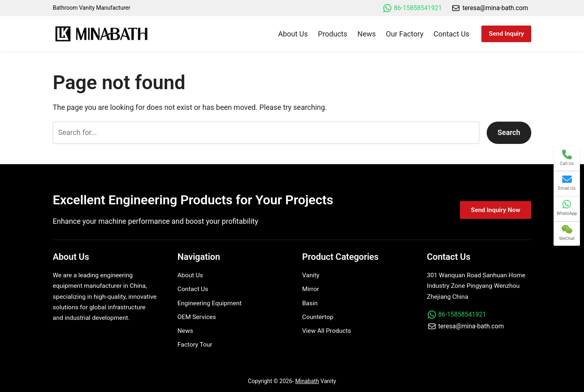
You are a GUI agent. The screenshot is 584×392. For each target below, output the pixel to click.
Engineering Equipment (210, 303)
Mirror (311, 289)
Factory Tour (195, 345)
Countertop (318, 317)
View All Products (327, 331)
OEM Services (197, 317)
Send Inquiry (506, 34)
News (186, 331)
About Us (190, 275)
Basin (310, 303)
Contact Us (193, 289)
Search (509, 132)
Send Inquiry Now (496, 210)
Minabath (307, 381)
